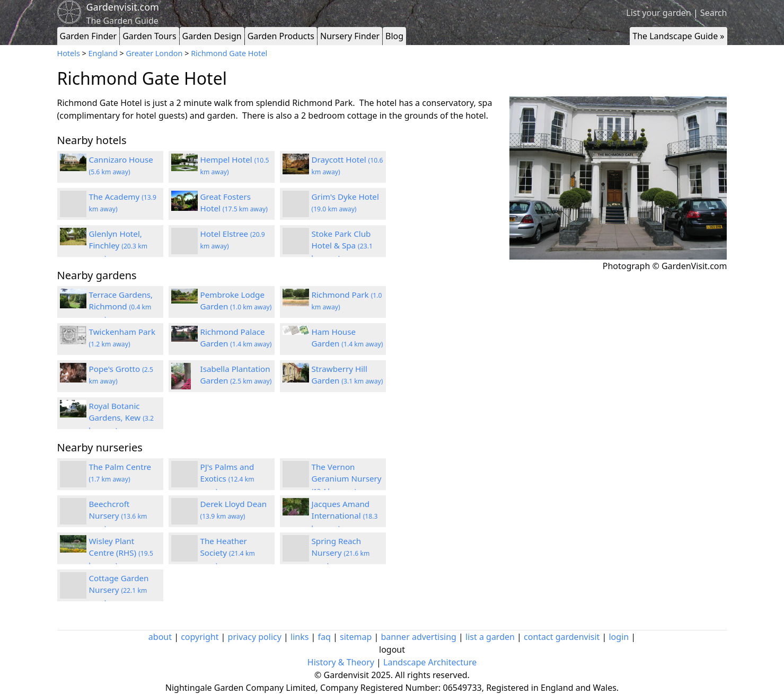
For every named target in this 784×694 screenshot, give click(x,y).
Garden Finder (89, 36)
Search (714, 13)
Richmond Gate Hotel (229, 53)
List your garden (658, 13)
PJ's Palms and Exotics (227, 479)
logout (392, 649)
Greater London (155, 53)
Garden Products (281, 36)
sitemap (356, 637)
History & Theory (341, 662)
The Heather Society (228, 553)
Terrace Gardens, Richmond (121, 307)
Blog (394, 36)
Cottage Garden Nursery (119, 590)
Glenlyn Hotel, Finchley (118, 246)
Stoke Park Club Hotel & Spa (342, 246)
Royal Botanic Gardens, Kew (122, 418)
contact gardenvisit (562, 637)
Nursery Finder (350, 36)
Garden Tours (149, 36)
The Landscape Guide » (678, 36)
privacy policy (255, 637)
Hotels (69, 53)
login (619, 637)
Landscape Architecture (430, 662)
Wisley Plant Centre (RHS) (121, 553)
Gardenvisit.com (123, 7)
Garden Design (212, 36)
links (299, 637)
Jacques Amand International (345, 516)
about (160, 637)
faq (324, 637)
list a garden (490, 637)
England (103, 53)
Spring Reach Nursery (341, 553)
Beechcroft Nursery (118, 516)
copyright (200, 637)
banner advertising (419, 637)
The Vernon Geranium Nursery (347, 479)
